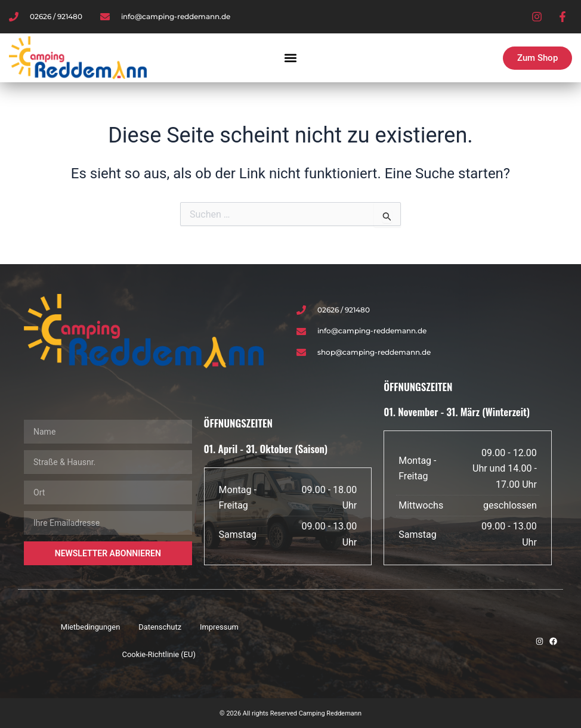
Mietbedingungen (90, 627)
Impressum (220, 627)
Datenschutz (160, 627)
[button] (291, 58)
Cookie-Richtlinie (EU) (159, 654)
